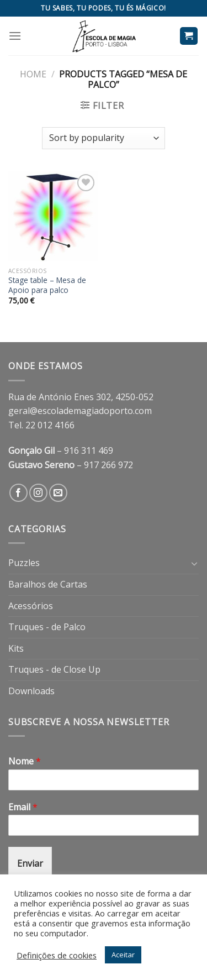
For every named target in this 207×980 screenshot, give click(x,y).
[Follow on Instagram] (38, 493)
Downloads (31, 691)
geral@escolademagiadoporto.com (80, 411)
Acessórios (31, 606)
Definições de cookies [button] (57, 955)
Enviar (30, 863)
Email (23, 807)
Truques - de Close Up (54, 669)
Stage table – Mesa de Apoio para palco (47, 285)
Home (33, 74)
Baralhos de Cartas (48, 584)
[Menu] (15, 36)
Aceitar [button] (123, 955)
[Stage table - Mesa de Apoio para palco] (53, 216)
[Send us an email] (58, 493)
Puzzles (24, 563)
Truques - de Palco (47, 627)
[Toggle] (194, 563)
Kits (16, 648)
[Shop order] (103, 138)
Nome (25, 761)
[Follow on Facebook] (18, 493)
